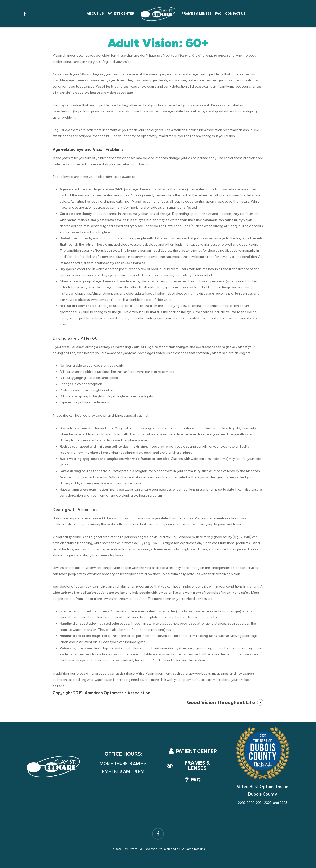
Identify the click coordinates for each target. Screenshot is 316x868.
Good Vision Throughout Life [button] (221, 702)
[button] (196, 751)
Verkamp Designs (193, 849)
